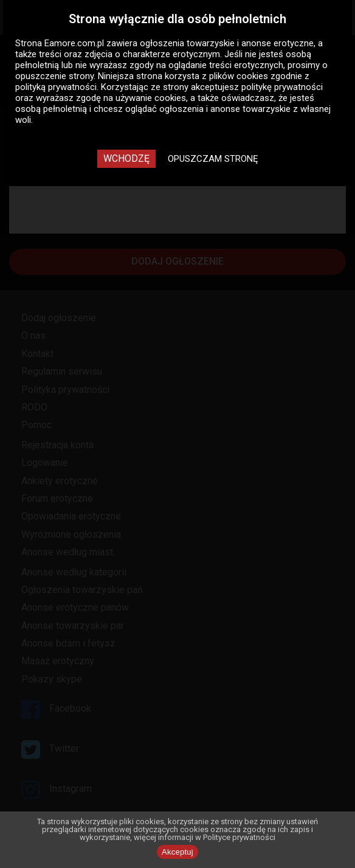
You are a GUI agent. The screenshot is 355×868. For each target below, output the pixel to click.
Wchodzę (126, 158)
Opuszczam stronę (213, 159)
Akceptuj (177, 852)
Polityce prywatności (239, 837)
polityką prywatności (56, 87)
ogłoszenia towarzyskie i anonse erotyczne (227, 43)
